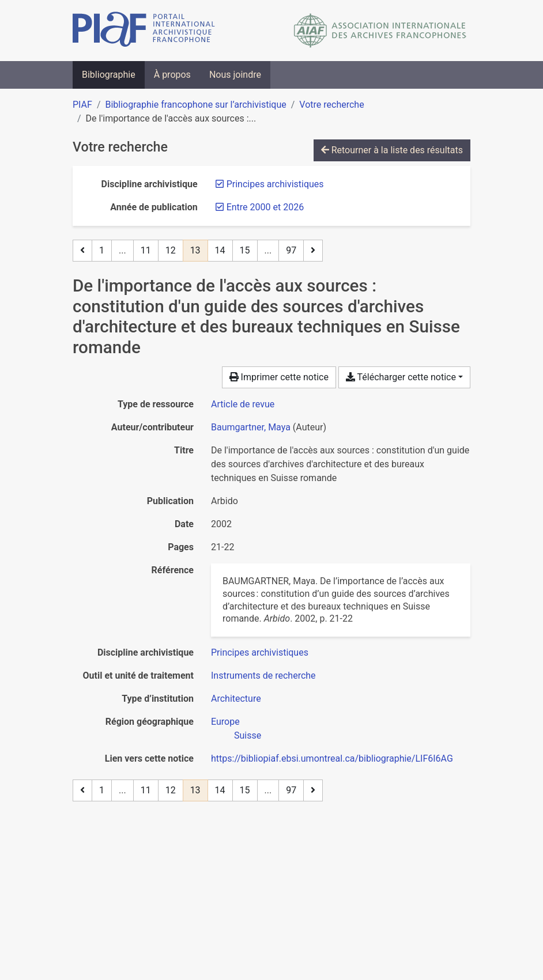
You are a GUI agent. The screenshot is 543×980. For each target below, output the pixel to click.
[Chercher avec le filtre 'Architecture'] (236, 699)
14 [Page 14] (220, 250)
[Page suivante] (313, 251)
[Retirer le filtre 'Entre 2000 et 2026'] (265, 207)
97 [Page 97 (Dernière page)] (291, 250)
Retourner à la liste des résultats (392, 150)
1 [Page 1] (102, 250)
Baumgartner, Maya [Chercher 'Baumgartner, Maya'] (251, 427)
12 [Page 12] (171, 250)
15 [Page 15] (245, 250)
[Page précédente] (82, 251)
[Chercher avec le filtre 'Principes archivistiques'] (260, 652)
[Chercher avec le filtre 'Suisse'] (248, 735)
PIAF (82, 105)
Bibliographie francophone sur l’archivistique (195, 105)
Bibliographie (109, 75)
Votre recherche (331, 105)
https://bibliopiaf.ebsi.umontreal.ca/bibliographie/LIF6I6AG (332, 758)
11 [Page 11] (146, 250)
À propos (172, 75)
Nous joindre (235, 75)
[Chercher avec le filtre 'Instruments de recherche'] (263, 676)
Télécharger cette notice (401, 377)
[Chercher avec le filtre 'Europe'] (225, 722)
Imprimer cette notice (279, 377)
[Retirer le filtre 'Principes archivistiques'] (275, 184)
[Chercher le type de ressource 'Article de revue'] (243, 404)
